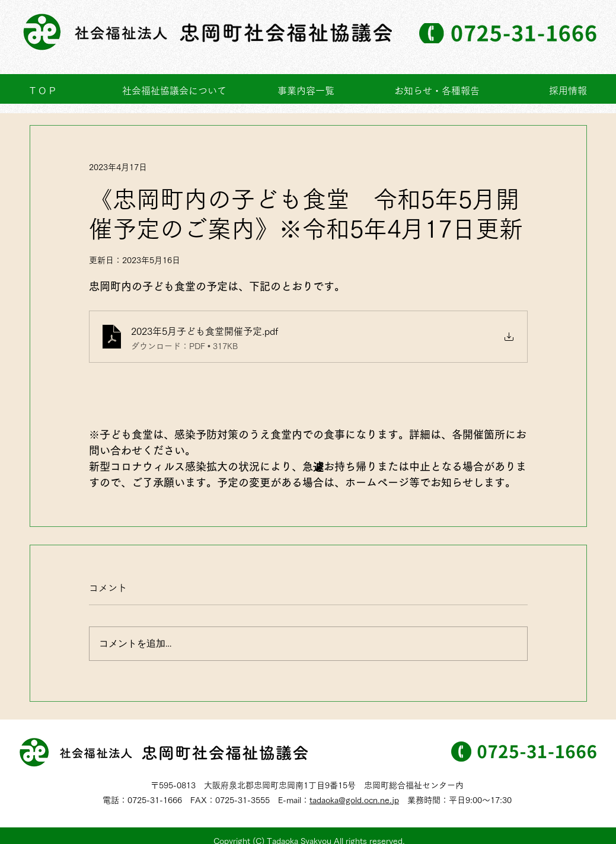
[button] (306, 91)
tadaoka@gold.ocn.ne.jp (354, 800)
